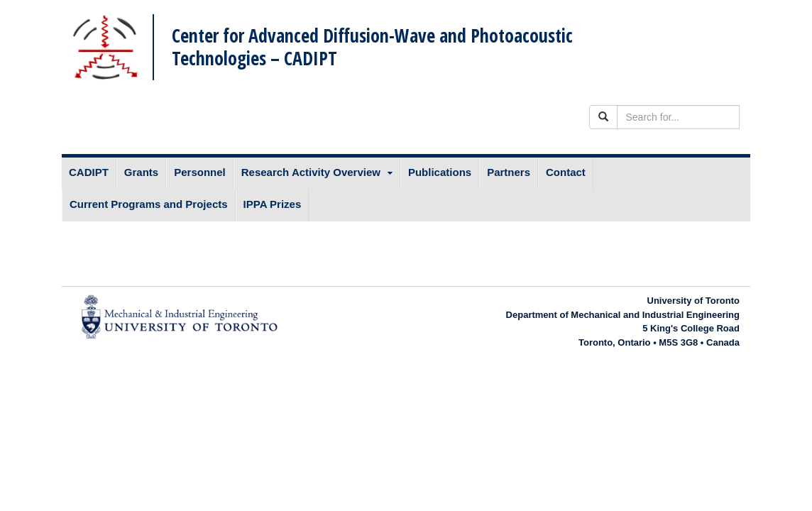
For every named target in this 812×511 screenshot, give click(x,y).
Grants (141, 172)
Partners (509, 172)
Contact (566, 172)
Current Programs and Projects (149, 204)
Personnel (200, 172)
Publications (440, 172)
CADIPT (89, 172)
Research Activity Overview (311, 172)
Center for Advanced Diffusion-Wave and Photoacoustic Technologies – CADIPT (372, 46)
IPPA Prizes (273, 204)
